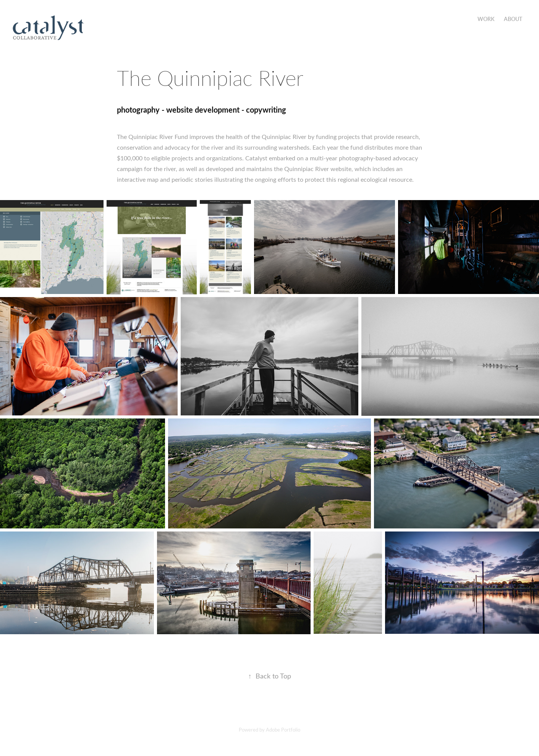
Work (486, 19)
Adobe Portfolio (283, 729)
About (513, 19)
